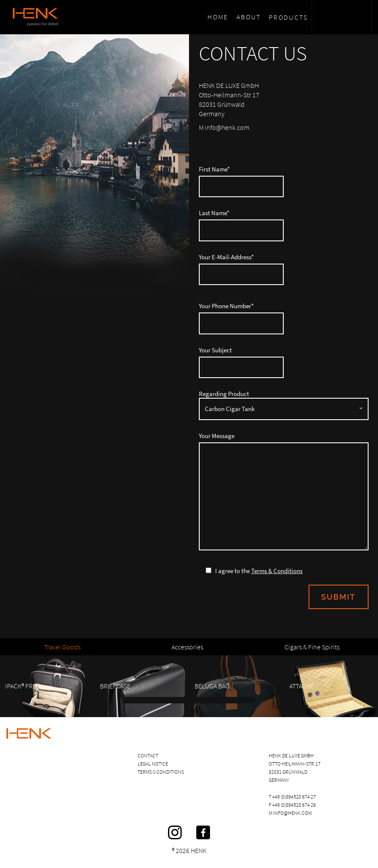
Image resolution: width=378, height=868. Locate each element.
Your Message (284, 491)
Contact (148, 755)
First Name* (284, 181)
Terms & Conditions (277, 571)
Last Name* (284, 225)
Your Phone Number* (284, 318)
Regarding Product (284, 405)
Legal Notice (153, 764)
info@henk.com (292, 813)
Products (288, 17)
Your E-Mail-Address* (284, 269)
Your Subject (284, 362)
